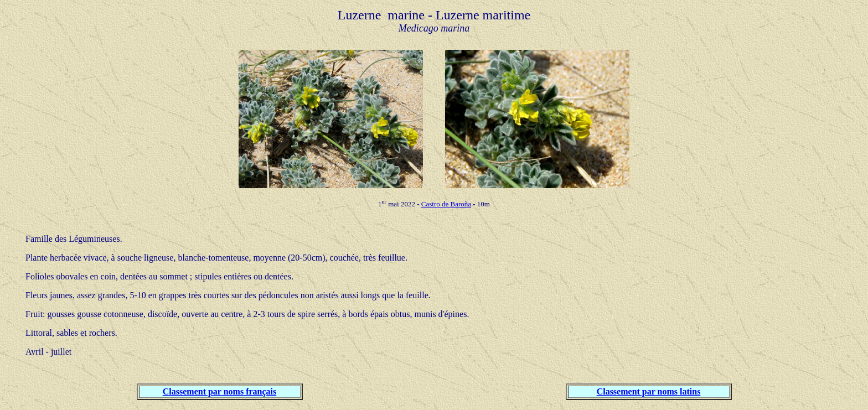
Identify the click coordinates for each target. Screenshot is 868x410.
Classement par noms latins (649, 391)
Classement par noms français (219, 391)
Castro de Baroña (446, 204)
